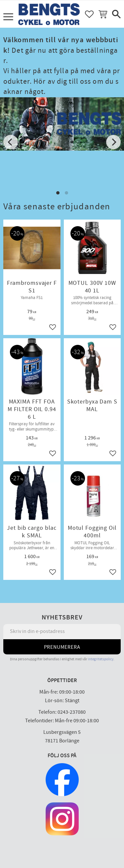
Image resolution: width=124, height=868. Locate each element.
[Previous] (11, 142)
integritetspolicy (101, 659)
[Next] (113, 142)
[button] (9, 17)
